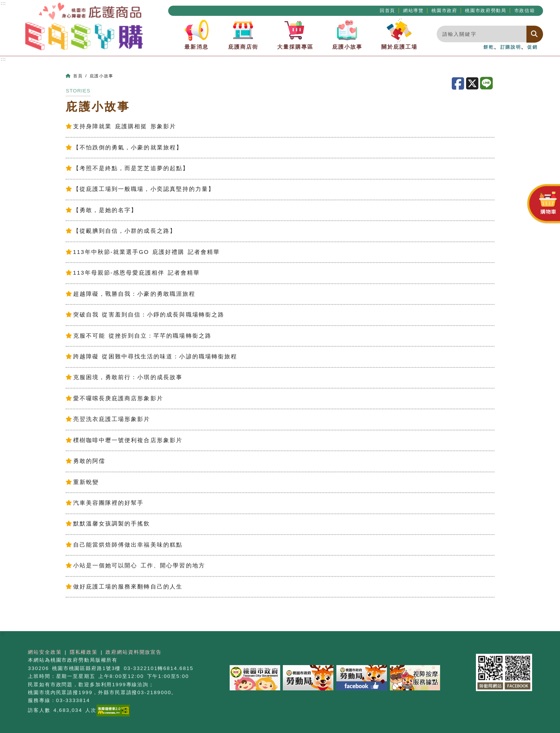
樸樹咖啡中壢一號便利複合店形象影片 (124, 440)
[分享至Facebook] (459, 84)
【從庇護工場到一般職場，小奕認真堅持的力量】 (140, 189)
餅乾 (489, 47)
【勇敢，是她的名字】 (101, 210)
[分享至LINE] (487, 84)
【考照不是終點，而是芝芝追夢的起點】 (127, 168)
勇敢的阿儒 (85, 461)
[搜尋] (535, 34)
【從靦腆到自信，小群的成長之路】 (121, 231)
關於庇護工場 (399, 34)
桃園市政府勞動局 (486, 11)
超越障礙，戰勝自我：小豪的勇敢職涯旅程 (130, 294)
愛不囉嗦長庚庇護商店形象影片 (114, 398)
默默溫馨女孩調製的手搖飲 (108, 524)
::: (3, 59)
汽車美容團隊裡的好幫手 (105, 503)
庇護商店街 (243, 34)
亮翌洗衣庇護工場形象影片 (108, 419)
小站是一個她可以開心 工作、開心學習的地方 (135, 566)
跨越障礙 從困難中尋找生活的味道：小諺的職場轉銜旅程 (151, 357)
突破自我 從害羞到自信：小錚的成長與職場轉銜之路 (145, 315)
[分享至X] (473, 84)
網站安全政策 (45, 652)
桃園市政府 (444, 11)
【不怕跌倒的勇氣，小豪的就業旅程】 (124, 148)
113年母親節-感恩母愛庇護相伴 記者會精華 (133, 273)
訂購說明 (511, 47)
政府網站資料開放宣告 (134, 652)
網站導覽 (413, 11)
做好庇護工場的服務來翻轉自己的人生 (124, 587)
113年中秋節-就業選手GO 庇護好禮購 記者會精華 (143, 252)
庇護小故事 (347, 34)
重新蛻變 (82, 482)
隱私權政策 (84, 652)
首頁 (78, 76)
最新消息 (197, 34)
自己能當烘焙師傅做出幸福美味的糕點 (124, 545)
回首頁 (387, 11)
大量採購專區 (295, 34)
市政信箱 (525, 11)
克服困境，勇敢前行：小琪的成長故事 (124, 377)
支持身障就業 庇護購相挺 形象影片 (121, 126)
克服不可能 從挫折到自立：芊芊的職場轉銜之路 (138, 336)
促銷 (532, 47)
